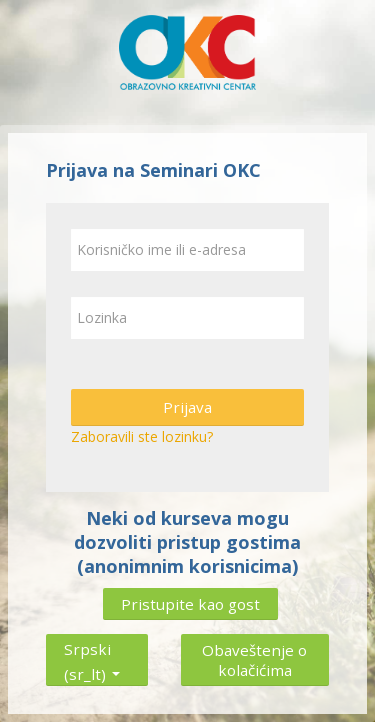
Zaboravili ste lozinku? (142, 436)
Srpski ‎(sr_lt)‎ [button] (92, 645)
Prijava (187, 407)
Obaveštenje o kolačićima (254, 660)
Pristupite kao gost (190, 604)
